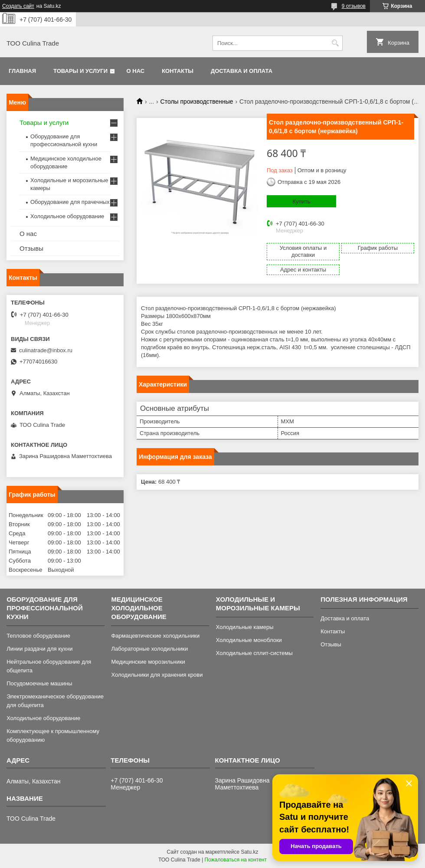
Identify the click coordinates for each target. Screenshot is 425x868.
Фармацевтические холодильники (155, 636)
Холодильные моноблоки (249, 640)
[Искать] (335, 43)
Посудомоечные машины (39, 683)
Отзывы (31, 248)
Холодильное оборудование (67, 216)
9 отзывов (354, 6)
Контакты (178, 71)
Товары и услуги (80, 71)
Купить (301, 201)
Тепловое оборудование (38, 636)
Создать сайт (18, 6)
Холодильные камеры (245, 627)
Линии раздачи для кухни (39, 649)
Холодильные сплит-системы (254, 653)
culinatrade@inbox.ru (46, 350)
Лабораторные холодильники (149, 649)
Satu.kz (249, 852)
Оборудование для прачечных (70, 202)
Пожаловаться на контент (236, 860)
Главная (22, 71)
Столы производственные (197, 102)
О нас (136, 71)
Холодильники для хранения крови (157, 675)
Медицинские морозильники (148, 662)
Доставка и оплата (242, 71)
